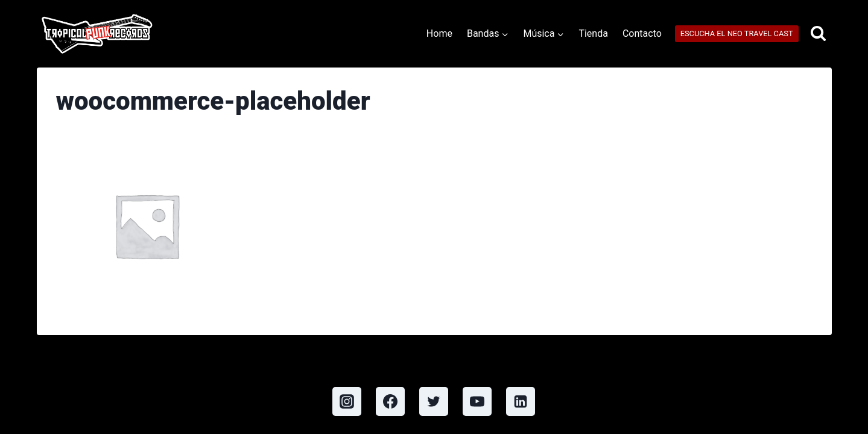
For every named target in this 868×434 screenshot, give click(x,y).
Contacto (642, 33)
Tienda (593, 33)
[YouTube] (477, 401)
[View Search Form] (818, 34)
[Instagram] (347, 401)
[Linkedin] (521, 401)
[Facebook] (390, 401)
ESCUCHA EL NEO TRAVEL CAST (737, 33)
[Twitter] (434, 401)
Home (439, 33)
